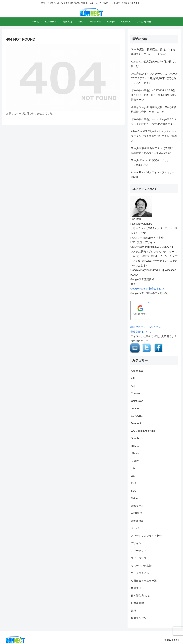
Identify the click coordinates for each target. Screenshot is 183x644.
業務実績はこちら (141, 332)
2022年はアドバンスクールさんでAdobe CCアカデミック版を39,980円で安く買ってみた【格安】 (154, 78)
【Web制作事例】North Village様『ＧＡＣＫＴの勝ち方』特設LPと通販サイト (154, 122)
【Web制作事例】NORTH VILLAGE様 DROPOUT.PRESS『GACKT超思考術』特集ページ (154, 95)
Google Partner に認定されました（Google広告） (150, 163)
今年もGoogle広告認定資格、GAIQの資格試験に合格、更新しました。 (154, 110)
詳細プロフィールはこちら (146, 327)
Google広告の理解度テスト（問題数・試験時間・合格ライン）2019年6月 (153, 151)
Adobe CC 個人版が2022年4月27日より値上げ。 (154, 64)
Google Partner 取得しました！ (148, 289)
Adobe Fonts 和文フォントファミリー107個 (153, 175)
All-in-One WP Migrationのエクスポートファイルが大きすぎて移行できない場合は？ (154, 136)
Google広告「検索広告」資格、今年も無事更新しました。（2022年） (153, 52)
